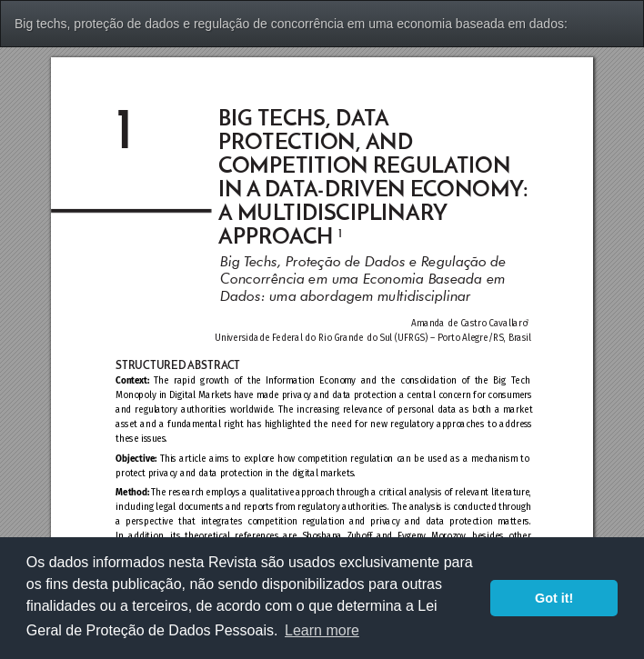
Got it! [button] (554, 598)
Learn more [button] (322, 630)
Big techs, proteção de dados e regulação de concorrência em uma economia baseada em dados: (291, 24)
